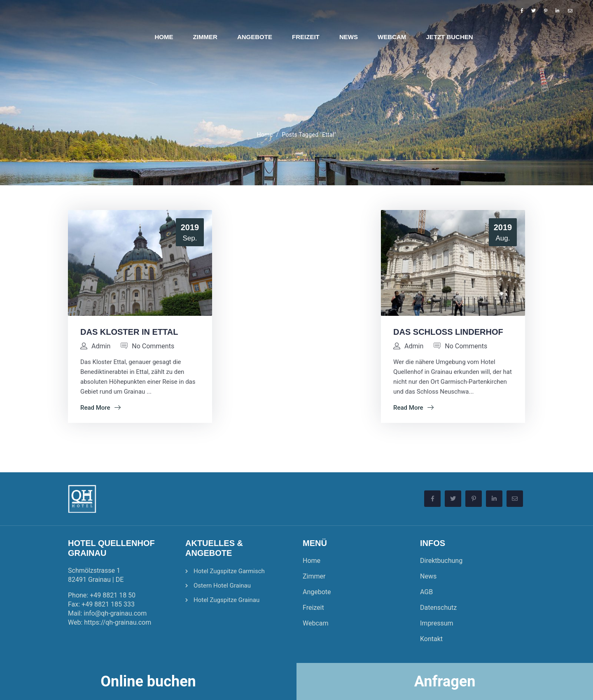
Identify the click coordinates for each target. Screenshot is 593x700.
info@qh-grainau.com (115, 613)
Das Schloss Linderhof (448, 332)
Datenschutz (438, 608)
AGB (426, 592)
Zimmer (314, 576)
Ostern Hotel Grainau (222, 586)
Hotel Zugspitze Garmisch (229, 571)
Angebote (317, 592)
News (428, 576)
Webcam (316, 623)
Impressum (437, 623)
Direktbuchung (441, 561)
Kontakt (431, 639)
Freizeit (313, 608)
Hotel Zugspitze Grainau (226, 600)
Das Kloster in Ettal (129, 332)
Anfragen (445, 681)
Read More (100, 408)
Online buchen (148, 681)
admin (101, 346)
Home (265, 135)
